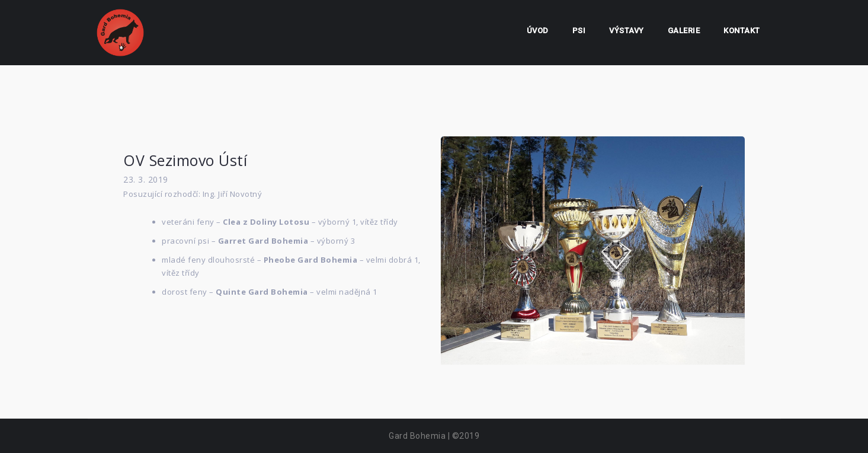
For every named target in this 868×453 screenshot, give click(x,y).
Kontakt (742, 31)
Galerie (684, 31)
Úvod (538, 31)
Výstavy (627, 31)
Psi (579, 31)
